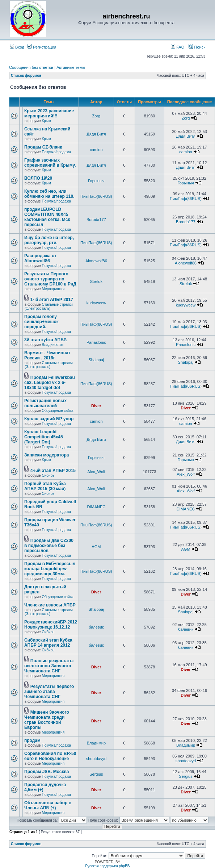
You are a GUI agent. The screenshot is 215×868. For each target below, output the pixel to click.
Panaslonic (96, 342)
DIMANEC (96, 507)
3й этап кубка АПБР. (46, 340)
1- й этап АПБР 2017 (52, 300)
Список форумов (26, 76)
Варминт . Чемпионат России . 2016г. (47, 355)
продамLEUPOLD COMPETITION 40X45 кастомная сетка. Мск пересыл (47, 217)
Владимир (96, 743)
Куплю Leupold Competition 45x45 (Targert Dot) (44, 437)
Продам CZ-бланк (43, 147)
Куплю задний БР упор (49, 419)
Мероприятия (53, 289)
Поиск (197, 47)
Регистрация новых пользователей (45, 403)
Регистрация (42, 47)
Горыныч (96, 181)
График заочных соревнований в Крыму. (50, 163)
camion (96, 150)
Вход (17, 47)
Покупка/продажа (56, 152)
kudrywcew (96, 303)
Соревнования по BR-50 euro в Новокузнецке (50, 756)
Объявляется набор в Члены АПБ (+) (48, 805)
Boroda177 (96, 220)
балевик (96, 627)
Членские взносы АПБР (50, 605)
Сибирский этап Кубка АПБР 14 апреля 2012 (48, 643)
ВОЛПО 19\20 (38, 178)
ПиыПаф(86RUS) (96, 196)
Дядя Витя (96, 134)
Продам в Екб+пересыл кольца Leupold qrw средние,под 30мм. (50, 569)
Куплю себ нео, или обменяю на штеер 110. (49, 194)
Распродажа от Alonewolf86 (40, 258)
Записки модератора (47, 455)
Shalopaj (96, 360)
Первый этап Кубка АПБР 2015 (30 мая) (45, 486)
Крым (46, 121)
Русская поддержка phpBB (107, 866)
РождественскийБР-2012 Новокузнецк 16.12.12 (51, 625)
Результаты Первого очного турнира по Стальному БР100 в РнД (50, 279)
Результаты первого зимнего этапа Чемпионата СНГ (49, 692)
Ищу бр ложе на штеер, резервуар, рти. (49, 240)
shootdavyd (96, 759)
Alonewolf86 (96, 261)
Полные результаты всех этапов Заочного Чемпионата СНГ (49, 666)
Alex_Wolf (96, 472)
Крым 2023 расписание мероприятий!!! (49, 113)
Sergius (96, 774)
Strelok (96, 281)
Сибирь (48, 475)
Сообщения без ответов (31, 67)
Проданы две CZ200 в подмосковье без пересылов (49, 546)
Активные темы (71, 67)
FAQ (178, 47)
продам (32, 740)
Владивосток (52, 345)
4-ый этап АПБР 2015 (53, 471)
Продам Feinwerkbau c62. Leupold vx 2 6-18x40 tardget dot (50, 383)
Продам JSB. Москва (47, 772)
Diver (96, 406)
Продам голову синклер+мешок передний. (41, 322)
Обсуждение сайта (57, 411)
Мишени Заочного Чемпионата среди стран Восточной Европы (47, 720)
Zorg (96, 116)
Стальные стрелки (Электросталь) (49, 306)
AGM (96, 547)
